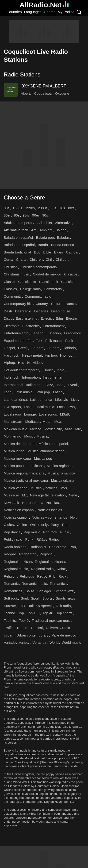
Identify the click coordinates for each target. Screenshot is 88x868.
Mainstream (13, 421)
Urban (9, 635)
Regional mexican (18, 562)
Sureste (10, 606)
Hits (21, 363)
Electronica (31, 326)
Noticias (52, 503)
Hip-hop (66, 355)
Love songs (48, 414)
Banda (43, 245)
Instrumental (52, 377)
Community (13, 296)
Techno (9, 613)
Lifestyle (62, 400)
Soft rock (11, 598)
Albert (25, 93)
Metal (47, 421)
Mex (57, 421)
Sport (35, 598)
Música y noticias (44, 488)
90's (26, 215)
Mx (24, 495)
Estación (54, 333)
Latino (58, 392)
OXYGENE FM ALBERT (43, 86)
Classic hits (27, 282)
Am (34, 230)
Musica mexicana (17, 458)
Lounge (30, 414)
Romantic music (34, 584)
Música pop (43, 458)
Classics (10, 289)
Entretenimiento (16, 333)
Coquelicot (43, 93)
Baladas (63, 237)
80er (7, 215)
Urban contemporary (33, 635)
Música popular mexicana (24, 466)
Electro (71, 318)
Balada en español (18, 237)
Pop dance (12, 532)
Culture (57, 304)
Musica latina (14, 451)
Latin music (23, 392)
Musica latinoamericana (46, 451)
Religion (10, 576)
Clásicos (71, 274)
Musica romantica (61, 473)
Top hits (10, 620)
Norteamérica (33, 503)
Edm (59, 318)
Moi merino (12, 436)
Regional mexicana (50, 562)
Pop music (32, 532)
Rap (73, 547)
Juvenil (72, 385)
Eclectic (46, 318)
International (13, 385)
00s (7, 208)
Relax (61, 569)
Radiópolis (38, 547)
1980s (17, 208)
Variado (10, 642)
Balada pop (45, 237)
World (54, 642)
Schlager (44, 591)
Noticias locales (50, 510)
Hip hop (51, 355)
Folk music (54, 341)
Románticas (13, 591)
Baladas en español (19, 245)
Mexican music (15, 429)
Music (29, 436)
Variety (24, 642)
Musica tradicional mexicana (26, 480)
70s (62, 208)
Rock (62, 576)
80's (71, 208)
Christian (11, 267)
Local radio (12, 414)
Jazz (49, 385)
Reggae (10, 554)
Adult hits (45, 223)
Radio (53, 539)
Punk (29, 539)
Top (21, 613)
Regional (46, 554)
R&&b (41, 539)
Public (65, 532)
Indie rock (11, 377)
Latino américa (15, 400)
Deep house (61, 311)
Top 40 (48, 613)
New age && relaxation (48, 495)
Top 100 (33, 613)
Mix (78, 429)
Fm (30, 341)
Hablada (69, 348)
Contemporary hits (18, 304)
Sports (48, 598)
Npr (73, 517)
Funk (69, 341)
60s (54, 208)
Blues (59, 252)
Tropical (36, 628)
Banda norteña (63, 245)
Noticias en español (19, 510)
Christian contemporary (39, 267)
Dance (71, 304)
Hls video (34, 363)
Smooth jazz (64, 591)
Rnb (52, 576)
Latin (8, 392)
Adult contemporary (19, 223)
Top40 (24, 620)
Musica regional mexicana (24, 473)
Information (31, 377)
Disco (8, 318)
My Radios (66, 12)
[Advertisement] (44, 32)
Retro (41, 576)
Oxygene (62, 93)
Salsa (30, 591)
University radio (58, 628)
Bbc (37, 252)
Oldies (9, 525)
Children (36, 259)
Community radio (38, 296)
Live (74, 400)
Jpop (60, 385)
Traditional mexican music (52, 620)
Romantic (11, 584)
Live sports (12, 407)
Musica (42, 436)
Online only (39, 525)
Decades (41, 311)
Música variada (16, 488)
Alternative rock (16, 230)
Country (42, 304)
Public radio (13, 539)
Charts (21, 259)
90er (36, 215)
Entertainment (54, 326)
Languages (33, 12)
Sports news (65, 598)
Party (55, 525)
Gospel (9, 348)
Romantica (58, 584)
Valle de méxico (64, 635)
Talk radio (63, 606)
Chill (49, 259)
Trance (22, 628)
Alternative (63, 223)
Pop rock (50, 532)
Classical (68, 282)
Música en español (53, 444)
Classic (9, 282)
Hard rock (11, 355)
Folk (39, 341)
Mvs (64, 488)
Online (22, 525)
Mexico (36, 429)
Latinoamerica (41, 400)
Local (28, 407)
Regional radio (42, 569)
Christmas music (17, 274)
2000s (43, 208)
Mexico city (53, 429)
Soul (24, 598)
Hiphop (9, 363)
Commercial (53, 289)
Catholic (72, 252)
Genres (50, 12)
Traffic (9, 628)
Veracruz (40, 642)
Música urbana (63, 480)
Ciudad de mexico (47, 274)
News (73, 495)
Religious (27, 576)
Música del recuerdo (20, 444)
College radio (30, 289)
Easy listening (27, 318)
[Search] (79, 12)
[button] (44, 74)
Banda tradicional (17, 252)
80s (17, 215)
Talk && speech (40, 606)
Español (38, 333)
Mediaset (33, 421)
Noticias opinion (16, 517)
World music (71, 642)
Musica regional (59, 466)
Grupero (53, 348)
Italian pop (34, 385)
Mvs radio (11, 495)
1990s (30, 208)
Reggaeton (28, 554)
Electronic (11, 326)
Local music (45, 407)
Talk (22, 606)
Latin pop (43, 392)
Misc (68, 429)
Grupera (37, 348)
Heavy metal (32, 355)
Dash (8, 311)
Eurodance (72, 333)
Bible (47, 252)
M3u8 (65, 414)
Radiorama (58, 547)
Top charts (64, 613)
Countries (14, 12)
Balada (61, 230)
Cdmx (8, 259)
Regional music (16, 569)
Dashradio (23, 311)
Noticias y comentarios (49, 517)
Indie (61, 370)
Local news (66, 407)
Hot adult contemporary (22, 370)
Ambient (46, 230)
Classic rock (49, 282)
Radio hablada (15, 547)
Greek (23, 348)
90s (45, 215)
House (48, 370)
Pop (65, 525)
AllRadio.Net (44, 5)
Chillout (61, 259)
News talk (11, 503)
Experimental (14, 341)
